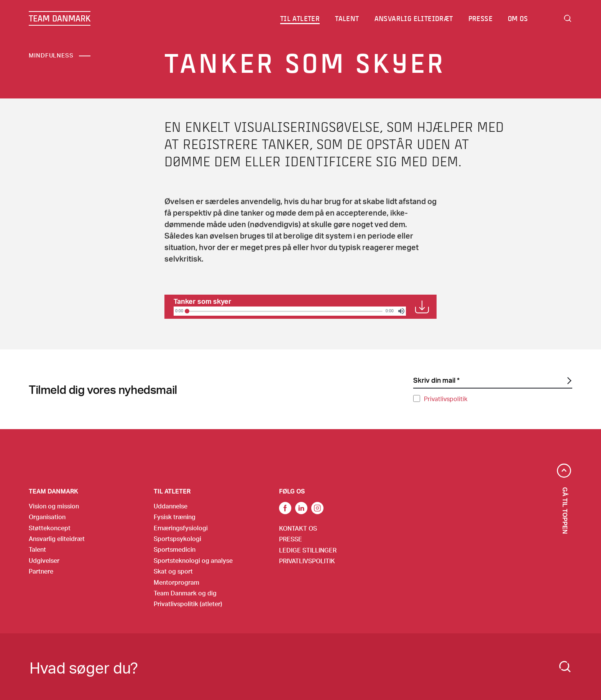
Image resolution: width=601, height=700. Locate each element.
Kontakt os (298, 528)
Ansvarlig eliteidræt (57, 539)
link (285, 508)
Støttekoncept (50, 528)
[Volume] (401, 311)
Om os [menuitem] (518, 18)
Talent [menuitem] (347, 18)
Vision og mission (54, 506)
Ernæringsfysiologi (181, 528)
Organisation (47, 517)
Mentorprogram (177, 582)
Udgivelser (44, 560)
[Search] (565, 667)
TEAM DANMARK (60, 18)
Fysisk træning (175, 517)
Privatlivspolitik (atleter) (188, 604)
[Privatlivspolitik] (417, 398)
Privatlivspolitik (446, 399)
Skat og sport (173, 571)
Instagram (317, 508)
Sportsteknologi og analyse (193, 560)
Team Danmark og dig (185, 593)
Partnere (41, 571)
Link (301, 508)
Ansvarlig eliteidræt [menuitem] (414, 18)
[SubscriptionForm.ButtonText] (568, 381)
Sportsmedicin (175, 549)
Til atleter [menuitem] (300, 18)
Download (422, 307)
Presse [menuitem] (480, 18)
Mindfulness (51, 55)
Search (568, 18)
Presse (291, 539)
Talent (37, 549)
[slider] (284, 311)
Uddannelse (171, 506)
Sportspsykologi (177, 539)
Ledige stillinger (308, 550)
